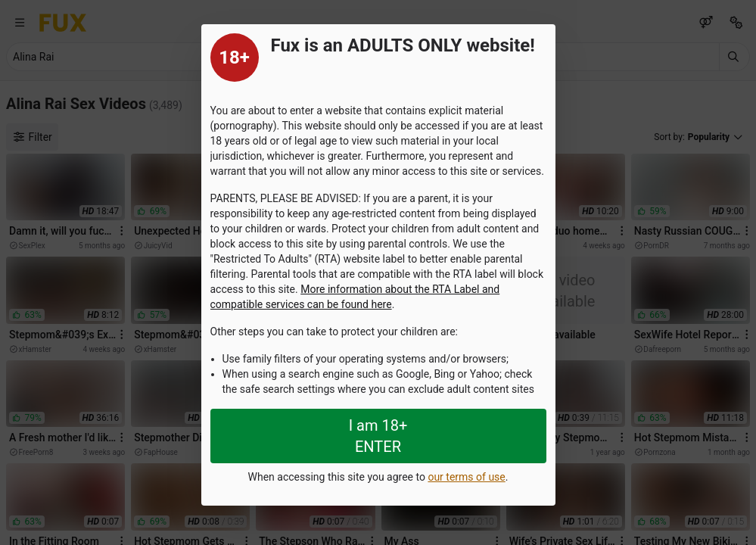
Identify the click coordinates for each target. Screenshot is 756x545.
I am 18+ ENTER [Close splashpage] (378, 436)
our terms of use (466, 477)
